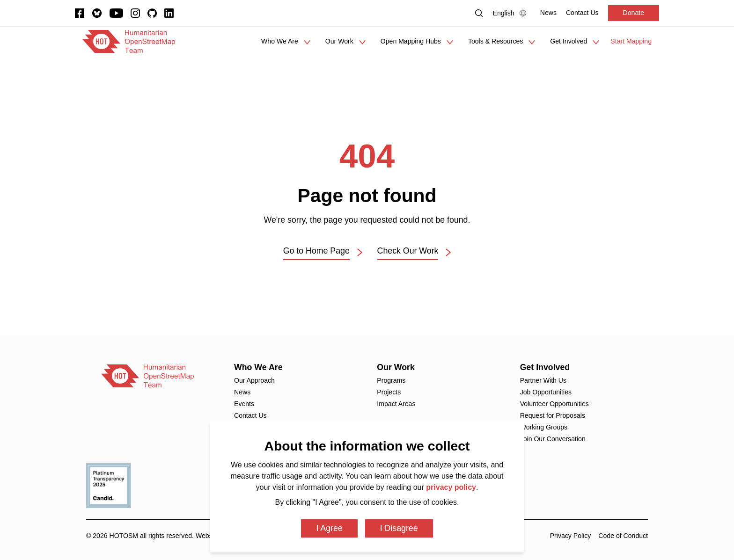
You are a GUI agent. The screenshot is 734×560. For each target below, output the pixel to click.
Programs (391, 380)
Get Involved (545, 367)
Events (244, 404)
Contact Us (250, 415)
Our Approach (254, 380)
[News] (548, 13)
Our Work (396, 367)
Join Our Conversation (553, 439)
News (242, 392)
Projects (389, 392)
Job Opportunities (546, 392)
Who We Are (258, 367)
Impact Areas (396, 404)
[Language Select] (512, 13)
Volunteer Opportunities (554, 404)
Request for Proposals (553, 415)
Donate (634, 13)
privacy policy (451, 487)
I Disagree (399, 528)
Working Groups (544, 427)
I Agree (329, 528)
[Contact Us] (582, 13)
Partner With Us (543, 380)
